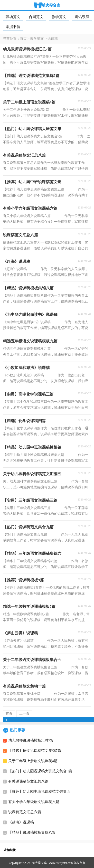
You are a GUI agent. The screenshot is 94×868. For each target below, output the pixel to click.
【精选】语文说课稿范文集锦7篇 (35, 751)
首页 (23, 39)
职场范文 (13, 17)
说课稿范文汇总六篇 (25, 812)
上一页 (24, 713)
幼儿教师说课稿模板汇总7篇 (31, 740)
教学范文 (59, 17)
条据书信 (13, 27)
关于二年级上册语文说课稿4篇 (33, 761)
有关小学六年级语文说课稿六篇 (34, 802)
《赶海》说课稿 (21, 822)
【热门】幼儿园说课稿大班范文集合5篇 (40, 771)
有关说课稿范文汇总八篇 (28, 781)
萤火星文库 (39, 863)
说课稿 (53, 39)
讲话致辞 (82, 17)
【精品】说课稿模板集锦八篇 (32, 832)
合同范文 (36, 17)
